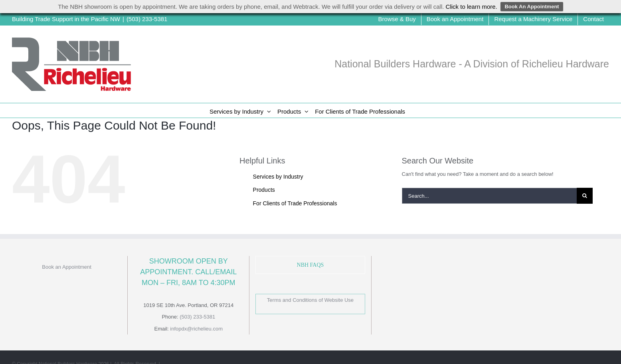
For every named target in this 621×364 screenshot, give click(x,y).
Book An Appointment (532, 7)
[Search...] (489, 196)
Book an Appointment (67, 267)
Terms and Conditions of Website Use (310, 300)
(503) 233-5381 (147, 19)
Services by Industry (278, 177)
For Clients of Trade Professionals (295, 203)
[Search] (585, 196)
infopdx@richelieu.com (196, 329)
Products (264, 190)
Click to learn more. (472, 7)
